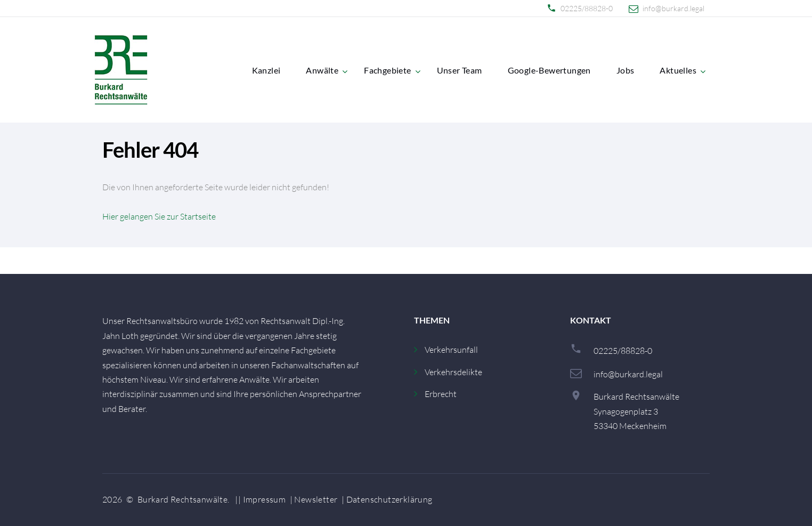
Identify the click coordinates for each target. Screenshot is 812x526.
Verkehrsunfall (451, 350)
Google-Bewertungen (549, 70)
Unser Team (460, 70)
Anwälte (322, 70)
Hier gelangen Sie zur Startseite (159, 216)
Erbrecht (441, 394)
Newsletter (316, 499)
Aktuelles (678, 70)
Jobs (626, 70)
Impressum (265, 499)
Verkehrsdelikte (453, 372)
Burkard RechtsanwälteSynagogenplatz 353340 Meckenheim (636, 411)
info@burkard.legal (673, 9)
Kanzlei (266, 70)
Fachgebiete (387, 70)
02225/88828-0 (587, 9)
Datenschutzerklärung (389, 499)
